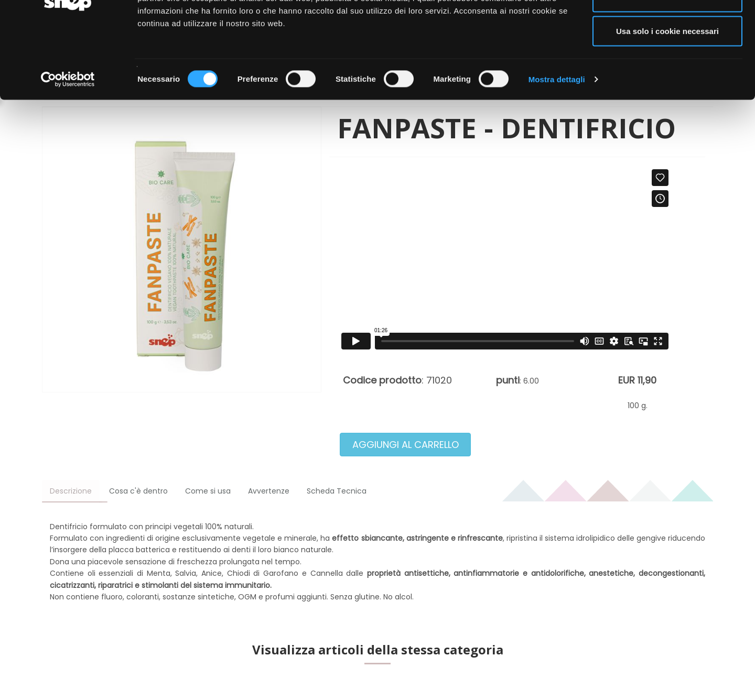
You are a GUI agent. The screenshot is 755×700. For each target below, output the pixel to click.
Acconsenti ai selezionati (667, 62)
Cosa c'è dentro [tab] (138, 491)
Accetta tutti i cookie (668, 28)
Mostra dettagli (557, 144)
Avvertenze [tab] (269, 491)
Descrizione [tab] (71, 491)
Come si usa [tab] (208, 491)
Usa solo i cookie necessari (667, 96)
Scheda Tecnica (337, 491)
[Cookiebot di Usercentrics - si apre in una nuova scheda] (68, 145)
